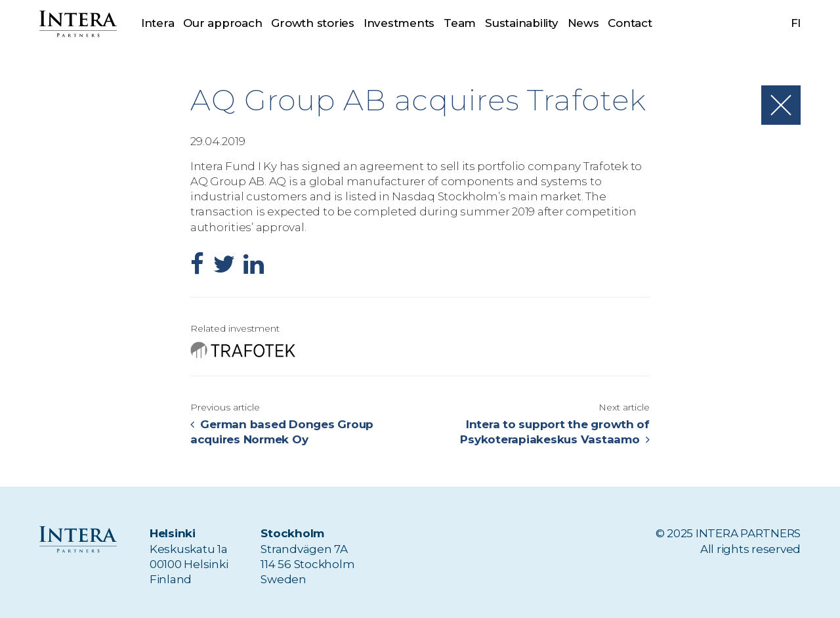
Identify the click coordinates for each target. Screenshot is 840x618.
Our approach (222, 23)
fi (796, 23)
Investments (399, 23)
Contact (630, 23)
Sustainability (521, 23)
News (583, 23)
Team (460, 23)
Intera (157, 23)
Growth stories (312, 23)
